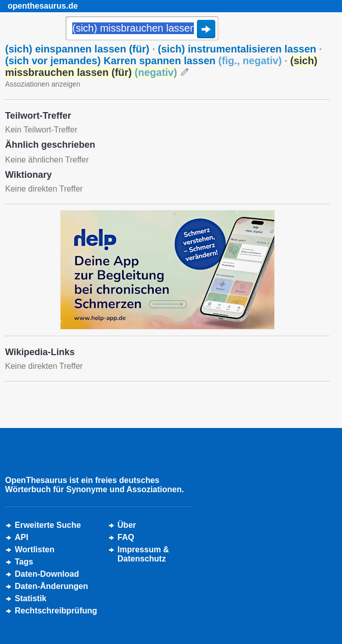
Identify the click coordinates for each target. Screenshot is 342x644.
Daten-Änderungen (51, 586)
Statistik (31, 598)
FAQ (126, 537)
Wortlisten (35, 549)
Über (127, 525)
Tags (24, 562)
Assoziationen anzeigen (43, 84)
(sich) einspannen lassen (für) (77, 49)
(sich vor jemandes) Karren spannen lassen (144, 61)
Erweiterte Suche (48, 525)
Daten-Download (47, 574)
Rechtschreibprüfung (56, 611)
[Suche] (142, 29)
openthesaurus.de (43, 6)
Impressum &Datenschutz (143, 554)
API (22, 537)
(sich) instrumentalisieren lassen (237, 49)
